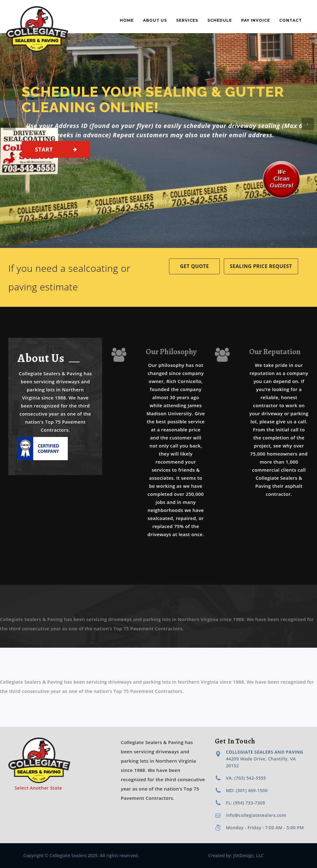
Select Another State (38, 788)
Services (187, 20)
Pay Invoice (256, 20)
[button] (9, 124)
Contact (291, 20)
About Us (155, 20)
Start (44, 149)
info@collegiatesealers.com (256, 815)
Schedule (220, 20)
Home (127, 20)
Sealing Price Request (261, 266)
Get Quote (195, 266)
